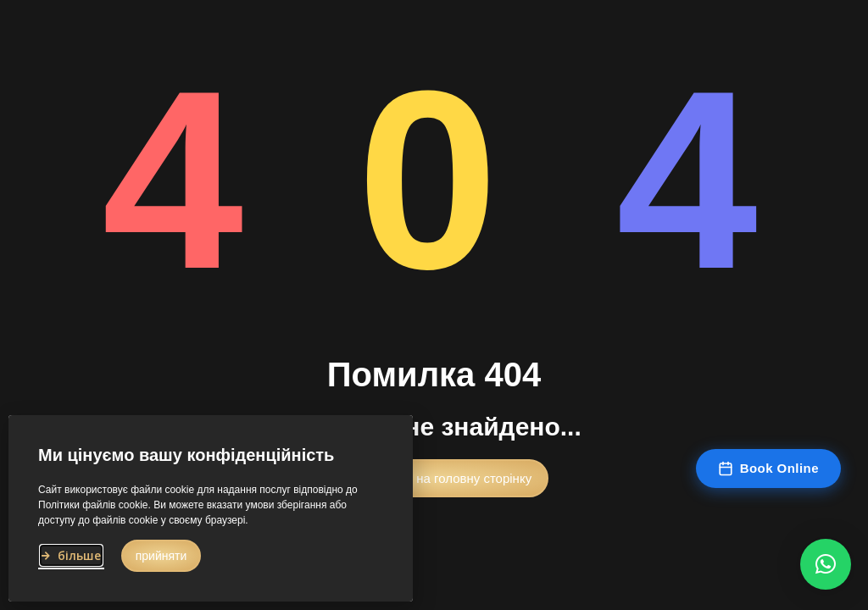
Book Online (768, 469)
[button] (434, 480)
